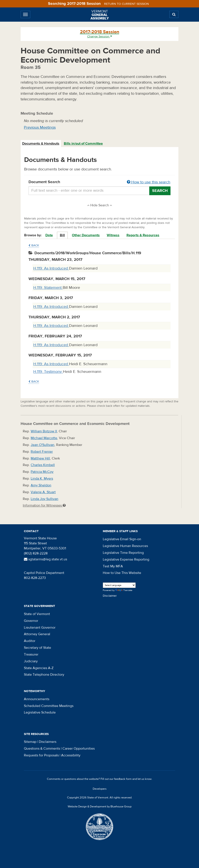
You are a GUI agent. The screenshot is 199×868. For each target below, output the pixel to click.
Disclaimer (110, 596)
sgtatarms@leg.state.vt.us (45, 559)
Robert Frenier (42, 452)
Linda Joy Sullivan (44, 499)
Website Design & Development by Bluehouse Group (100, 807)
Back (34, 245)
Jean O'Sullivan (43, 445)
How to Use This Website (122, 573)
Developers (100, 789)
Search (160, 191)
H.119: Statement (48, 288)
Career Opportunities (79, 749)
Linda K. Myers (42, 479)
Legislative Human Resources (125, 546)
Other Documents (86, 235)
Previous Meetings (40, 127)
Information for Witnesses (44, 505)
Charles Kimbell (43, 465)
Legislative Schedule (40, 712)
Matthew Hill (40, 458)
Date (49, 235)
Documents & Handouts (41, 144)
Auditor (30, 641)
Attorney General (37, 634)
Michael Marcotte (44, 438)
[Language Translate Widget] (119, 585)
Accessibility (71, 755)
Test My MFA (113, 566)
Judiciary (31, 661)
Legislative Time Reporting (123, 553)
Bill (62, 235)
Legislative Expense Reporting (126, 559)
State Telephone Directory (44, 675)
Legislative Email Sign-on (122, 539)
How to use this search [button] (149, 182)
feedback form (123, 779)
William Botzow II (44, 431)
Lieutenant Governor (40, 628)
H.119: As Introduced (51, 268)
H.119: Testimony (48, 372)
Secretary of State (37, 648)
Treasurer (31, 654)
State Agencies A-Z (39, 668)
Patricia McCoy (42, 472)
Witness (113, 235)
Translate (124, 590)
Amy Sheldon (41, 485)
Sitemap (30, 742)
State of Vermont (37, 614)
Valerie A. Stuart (43, 492)
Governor (31, 621)
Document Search (99, 182)
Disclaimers (48, 742)
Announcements (37, 699)
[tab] (41, 144)
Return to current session (126, 4)
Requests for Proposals (41, 755)
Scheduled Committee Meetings (49, 706)
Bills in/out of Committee (83, 144)
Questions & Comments (42, 749)
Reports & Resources (143, 235)
